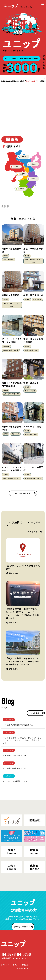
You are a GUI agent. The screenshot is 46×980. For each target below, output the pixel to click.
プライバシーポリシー (11, 965)
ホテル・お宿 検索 (23, 493)
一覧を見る (33, 532)
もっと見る (35, 713)
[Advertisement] (23, 107)
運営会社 (25, 965)
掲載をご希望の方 (22, 927)
